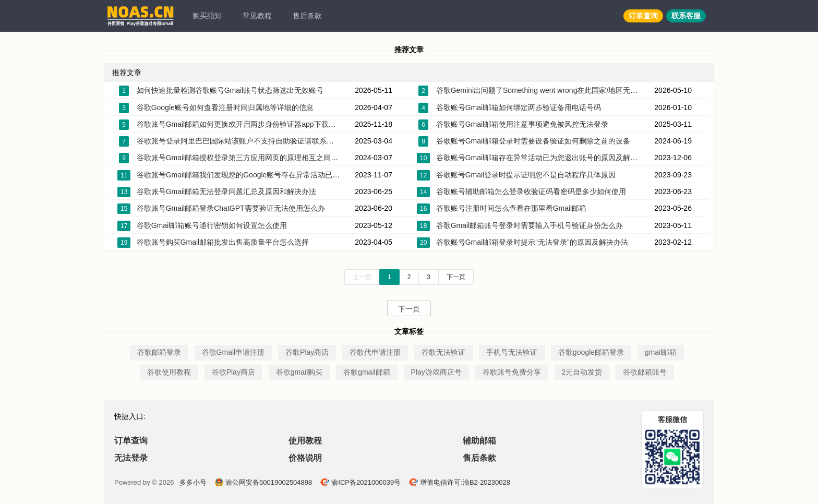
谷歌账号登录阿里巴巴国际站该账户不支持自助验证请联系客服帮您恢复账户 (261, 141)
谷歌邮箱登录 (159, 352)
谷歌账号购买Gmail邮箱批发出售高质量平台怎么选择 (223, 242)
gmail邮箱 (661, 352)
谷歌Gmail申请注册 (233, 352)
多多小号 (193, 482)
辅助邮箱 (479, 441)
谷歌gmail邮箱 (366, 372)
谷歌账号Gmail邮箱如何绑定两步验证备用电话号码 (519, 107)
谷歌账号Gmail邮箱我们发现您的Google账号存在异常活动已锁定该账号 (253, 175)
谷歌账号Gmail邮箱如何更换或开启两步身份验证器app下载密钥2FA (246, 124)
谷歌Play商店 (307, 352)
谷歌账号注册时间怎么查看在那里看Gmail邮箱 (512, 208)
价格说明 (305, 458)
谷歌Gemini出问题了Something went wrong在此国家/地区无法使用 (544, 90)
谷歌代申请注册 (375, 352)
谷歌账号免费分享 (512, 372)
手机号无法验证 (512, 352)
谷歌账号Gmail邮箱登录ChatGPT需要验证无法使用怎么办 (231, 208)
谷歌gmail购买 (299, 372)
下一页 (456, 277)
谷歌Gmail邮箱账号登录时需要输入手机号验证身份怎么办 (530, 225)
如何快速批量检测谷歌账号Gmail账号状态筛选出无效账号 (230, 90)
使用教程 (305, 441)
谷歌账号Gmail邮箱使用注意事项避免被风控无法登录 (522, 124)
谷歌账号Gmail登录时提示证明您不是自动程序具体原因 (526, 175)
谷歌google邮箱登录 (591, 352)
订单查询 (643, 16)
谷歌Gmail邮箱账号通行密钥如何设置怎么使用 (212, 225)
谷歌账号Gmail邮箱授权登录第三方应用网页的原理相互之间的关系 (245, 158)
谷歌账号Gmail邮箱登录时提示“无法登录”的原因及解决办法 (532, 242)
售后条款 (307, 16)
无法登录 (131, 458)
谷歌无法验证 (443, 352)
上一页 (362, 277)
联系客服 (686, 16)
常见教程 (257, 16)
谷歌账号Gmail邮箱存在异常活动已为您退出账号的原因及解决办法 (544, 158)
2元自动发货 (582, 372)
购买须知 (207, 16)
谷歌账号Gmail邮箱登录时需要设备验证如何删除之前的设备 (533, 141)
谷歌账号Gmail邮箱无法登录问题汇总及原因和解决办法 (227, 191)
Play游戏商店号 (436, 372)
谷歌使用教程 (169, 372)
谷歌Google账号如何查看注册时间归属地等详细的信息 (225, 107)
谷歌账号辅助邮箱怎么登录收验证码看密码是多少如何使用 (531, 191)
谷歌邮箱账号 (645, 372)
